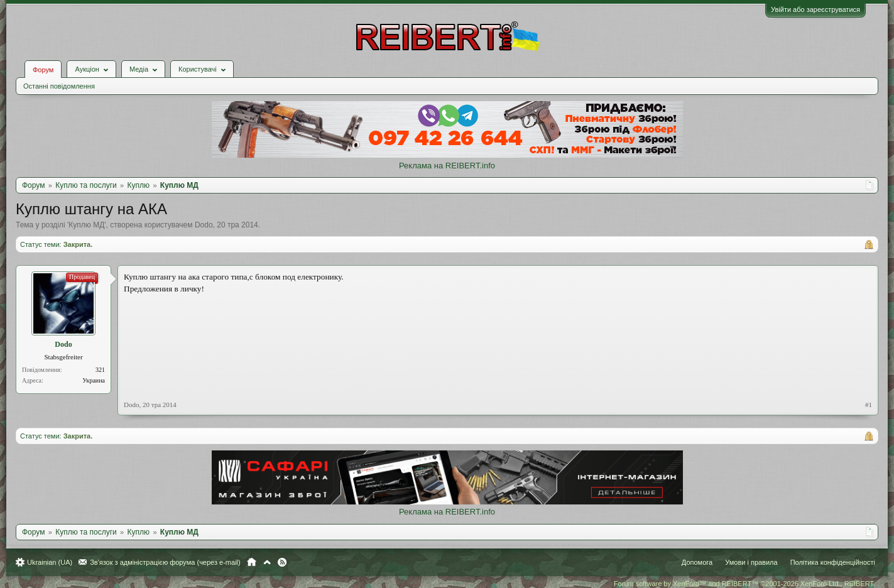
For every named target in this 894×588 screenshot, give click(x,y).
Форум (43, 70)
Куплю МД (86, 225)
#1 (869, 405)
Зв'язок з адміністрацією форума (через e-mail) (165, 562)
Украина (94, 380)
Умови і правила (751, 562)
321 (100, 370)
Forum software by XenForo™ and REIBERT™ (744, 584)
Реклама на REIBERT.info (447, 166)
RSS (282, 562)
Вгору (267, 562)
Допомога (697, 562)
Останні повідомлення (59, 86)
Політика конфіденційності (833, 562)
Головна (252, 562)
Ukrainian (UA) (50, 562)
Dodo (204, 225)
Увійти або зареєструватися (815, 9)
